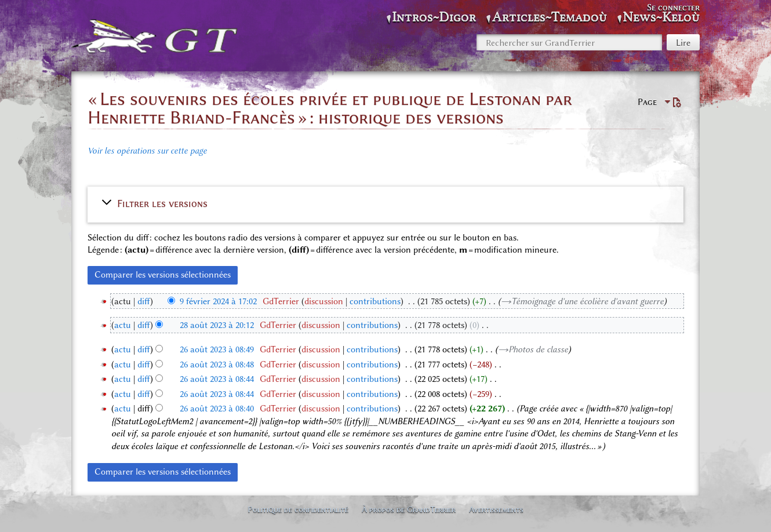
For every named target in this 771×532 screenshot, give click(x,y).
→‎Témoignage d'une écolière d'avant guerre (582, 301)
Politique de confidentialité (298, 509)
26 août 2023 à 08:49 (217, 349)
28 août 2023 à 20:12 (217, 325)
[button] (385, 203)
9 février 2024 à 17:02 (218, 301)
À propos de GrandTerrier (409, 509)
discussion (324, 301)
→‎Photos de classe (533, 349)
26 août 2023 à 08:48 (217, 365)
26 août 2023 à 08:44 (217, 379)
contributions (375, 301)
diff (144, 301)
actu (123, 325)
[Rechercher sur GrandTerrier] (569, 42)
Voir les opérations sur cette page (147, 151)
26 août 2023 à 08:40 (217, 409)
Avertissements (496, 509)
